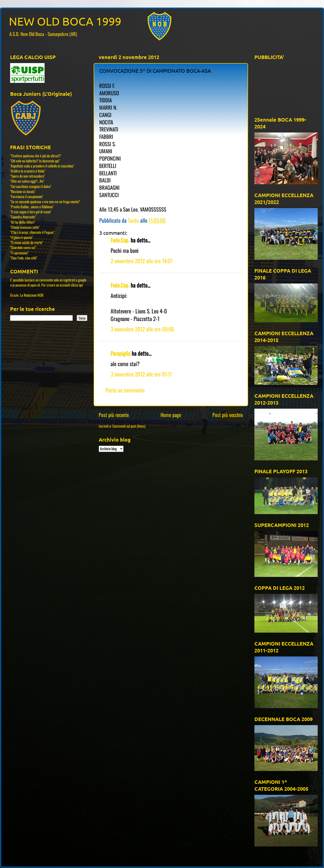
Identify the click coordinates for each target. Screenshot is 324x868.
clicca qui (77, 285)
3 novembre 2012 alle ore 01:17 (141, 374)
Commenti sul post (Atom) (129, 426)
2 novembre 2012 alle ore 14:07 (141, 261)
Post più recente (114, 415)
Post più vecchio (228, 415)
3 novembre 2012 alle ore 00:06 (142, 329)
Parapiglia (120, 353)
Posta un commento (125, 390)
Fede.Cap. (120, 240)
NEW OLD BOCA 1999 (65, 21)
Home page (171, 415)
